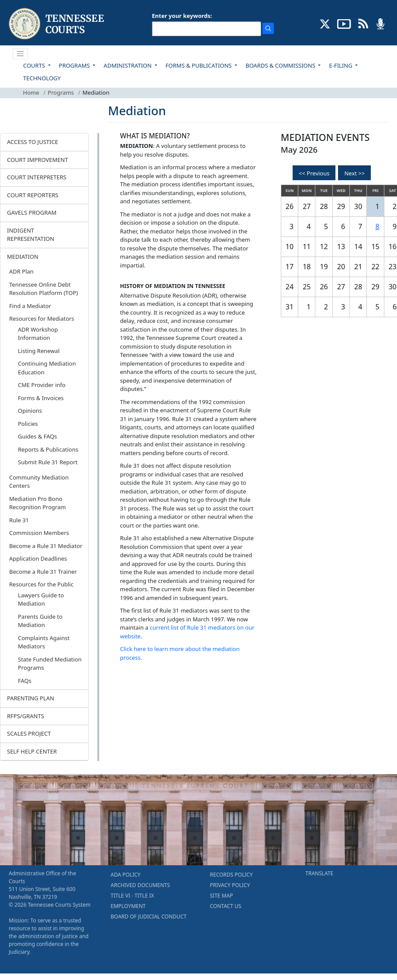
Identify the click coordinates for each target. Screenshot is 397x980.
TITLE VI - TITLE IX (132, 896)
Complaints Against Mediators (44, 642)
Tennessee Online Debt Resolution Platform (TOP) (43, 289)
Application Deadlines (38, 559)
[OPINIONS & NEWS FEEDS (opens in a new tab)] (363, 23)
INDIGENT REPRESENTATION (31, 235)
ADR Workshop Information (38, 334)
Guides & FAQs (38, 436)
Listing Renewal (39, 351)
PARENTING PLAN (31, 698)
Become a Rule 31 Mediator (46, 546)
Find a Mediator (30, 306)
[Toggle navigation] (21, 54)
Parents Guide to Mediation (40, 621)
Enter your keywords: (182, 16)
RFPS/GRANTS (26, 716)
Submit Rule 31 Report (48, 462)
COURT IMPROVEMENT (38, 160)
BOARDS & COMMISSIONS (281, 65)
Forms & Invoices (41, 398)
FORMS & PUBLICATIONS (199, 65)
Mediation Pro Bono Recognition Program (38, 503)
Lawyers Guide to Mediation (41, 600)
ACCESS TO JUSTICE (33, 142)
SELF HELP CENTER (32, 751)
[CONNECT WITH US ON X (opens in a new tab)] (325, 23)
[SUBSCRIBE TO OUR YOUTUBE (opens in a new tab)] (344, 23)
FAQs (25, 681)
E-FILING (341, 65)
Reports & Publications (48, 449)
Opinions (30, 411)
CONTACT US (226, 906)
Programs (61, 93)
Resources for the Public (41, 584)
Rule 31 (19, 520)
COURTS (35, 65)
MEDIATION (23, 257)
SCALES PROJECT (29, 733)
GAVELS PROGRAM (32, 212)
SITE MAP (222, 896)
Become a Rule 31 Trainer (43, 572)
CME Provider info (42, 385)
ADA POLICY (125, 875)
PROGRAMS (75, 65)
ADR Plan (21, 271)
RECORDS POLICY (231, 875)
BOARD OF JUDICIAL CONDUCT (148, 917)
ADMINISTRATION (128, 65)
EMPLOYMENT (128, 906)
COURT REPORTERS (33, 195)
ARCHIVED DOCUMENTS (140, 885)
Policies (28, 424)
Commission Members (39, 533)
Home (31, 93)
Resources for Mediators (42, 319)
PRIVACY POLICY (230, 885)
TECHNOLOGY (42, 78)
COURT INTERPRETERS (37, 177)
